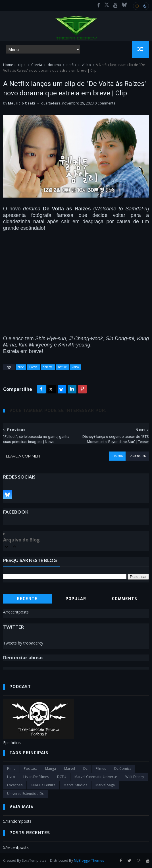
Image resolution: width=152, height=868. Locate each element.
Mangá (51, 769)
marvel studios (75, 785)
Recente (27, 599)
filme (11, 769)
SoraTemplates (34, 860)
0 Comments (105, 103)
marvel (70, 769)
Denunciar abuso (23, 658)
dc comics (123, 769)
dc (85, 769)
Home (8, 65)
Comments (125, 599)
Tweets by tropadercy (23, 643)
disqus (117, 456)
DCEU (62, 777)
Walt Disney (135, 777)
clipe (22, 65)
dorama (54, 65)
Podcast (30, 769)
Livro (11, 777)
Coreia (37, 65)
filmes (101, 769)
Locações (15, 785)
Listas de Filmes (36, 777)
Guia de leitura (43, 785)
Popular (76, 599)
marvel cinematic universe (96, 777)
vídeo (86, 65)
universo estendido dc (25, 794)
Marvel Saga (105, 785)
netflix (71, 65)
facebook (137, 456)
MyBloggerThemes (89, 860)
